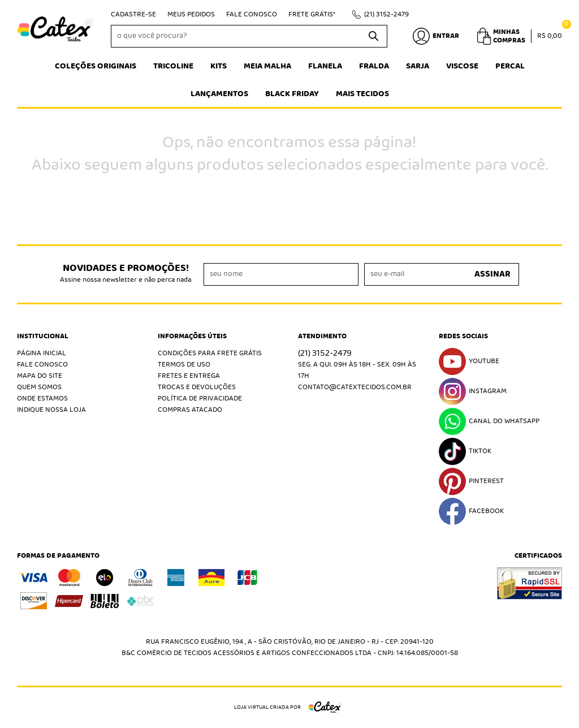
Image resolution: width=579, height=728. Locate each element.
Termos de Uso (184, 365)
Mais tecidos (362, 94)
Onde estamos (42, 399)
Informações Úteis (192, 337)
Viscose (462, 66)
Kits (219, 66)
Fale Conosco (252, 14)
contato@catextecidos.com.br (355, 387)
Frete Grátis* (312, 14)
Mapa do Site (40, 376)
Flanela (325, 66)
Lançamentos (219, 94)
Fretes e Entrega (189, 376)
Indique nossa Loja (51, 410)
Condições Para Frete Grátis (210, 353)
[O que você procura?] (373, 36)
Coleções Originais (96, 66)
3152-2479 (386, 14)
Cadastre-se (133, 14)
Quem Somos (39, 387)
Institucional (43, 337)
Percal (510, 66)
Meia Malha (267, 66)
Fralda (374, 66)
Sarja (418, 66)
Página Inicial (42, 353)
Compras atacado (190, 410)
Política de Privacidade (200, 399)
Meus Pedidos (191, 14)
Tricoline (173, 66)
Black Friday (292, 94)
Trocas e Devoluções (197, 387)
